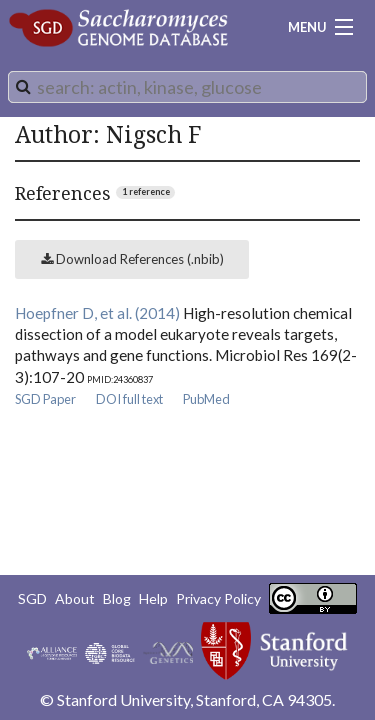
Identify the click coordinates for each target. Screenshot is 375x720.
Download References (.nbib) (132, 259)
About (75, 598)
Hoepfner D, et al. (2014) (97, 313)
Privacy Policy (218, 598)
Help (153, 598)
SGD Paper (45, 399)
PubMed (206, 399)
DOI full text (129, 399)
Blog (117, 598)
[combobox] (187, 87)
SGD (32, 598)
